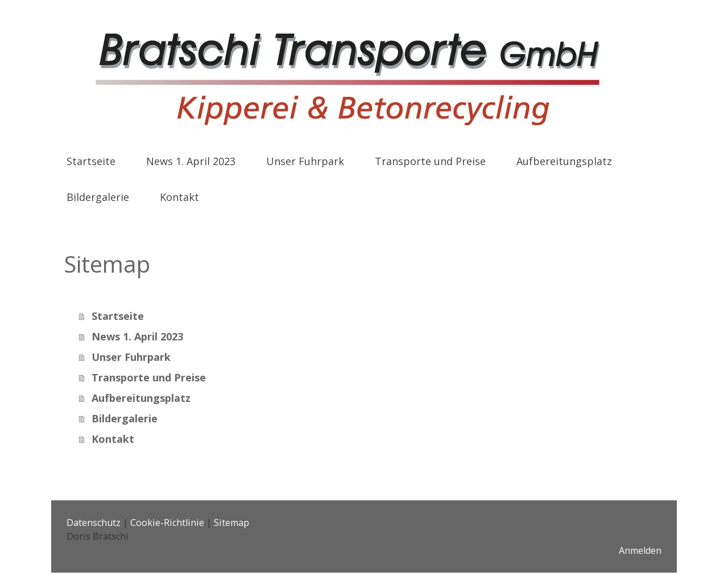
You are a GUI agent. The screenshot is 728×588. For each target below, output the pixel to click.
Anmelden (640, 550)
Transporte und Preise (430, 161)
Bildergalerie (98, 197)
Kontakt (179, 197)
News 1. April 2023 (191, 161)
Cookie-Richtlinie (167, 523)
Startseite (91, 161)
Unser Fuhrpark (305, 161)
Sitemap (231, 523)
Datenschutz (94, 523)
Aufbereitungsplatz (564, 161)
